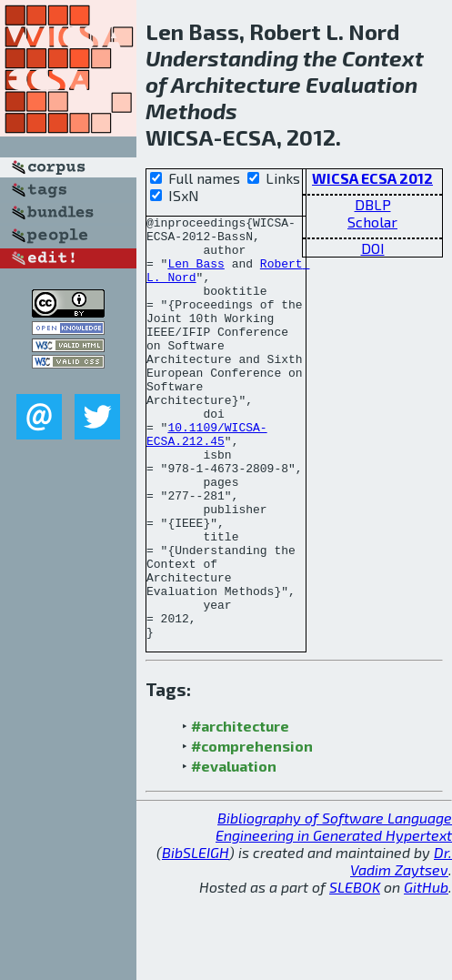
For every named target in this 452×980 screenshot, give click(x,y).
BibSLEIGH (196, 937)
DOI (373, 248)
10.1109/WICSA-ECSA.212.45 (207, 479)
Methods (191, 111)
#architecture (240, 810)
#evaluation (234, 850)
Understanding (222, 58)
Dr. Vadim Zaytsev (401, 945)
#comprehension (252, 830)
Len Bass (196, 274)
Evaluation (362, 84)
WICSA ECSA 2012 (372, 178)
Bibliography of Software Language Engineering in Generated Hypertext (334, 911)
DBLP (373, 204)
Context (383, 58)
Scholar (372, 222)
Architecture (236, 84)
